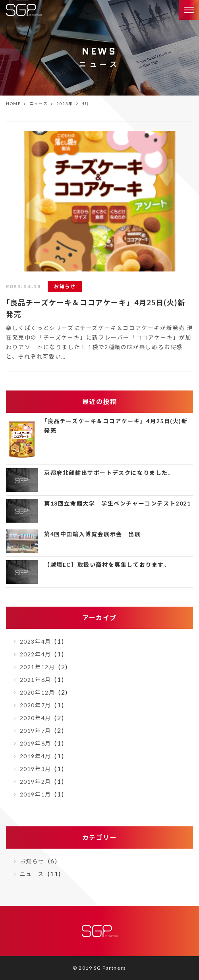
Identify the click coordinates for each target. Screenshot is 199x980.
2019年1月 (36, 794)
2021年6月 (36, 680)
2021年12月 (38, 667)
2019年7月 (36, 731)
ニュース (32, 874)
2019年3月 (36, 769)
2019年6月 (36, 743)
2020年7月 (36, 705)
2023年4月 (36, 641)
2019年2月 (36, 782)
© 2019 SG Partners (99, 968)
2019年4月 (36, 756)
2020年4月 (36, 718)
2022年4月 (36, 654)
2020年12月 (38, 692)
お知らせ (32, 861)
